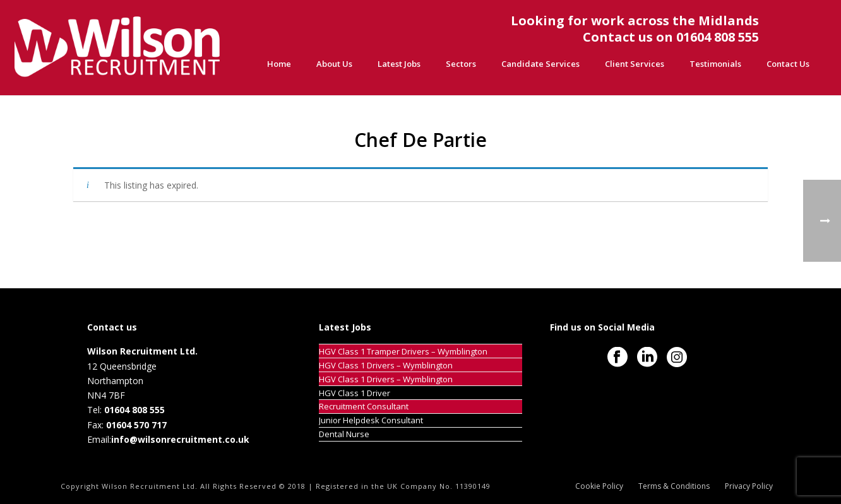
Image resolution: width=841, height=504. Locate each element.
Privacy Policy (749, 486)
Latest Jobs (399, 64)
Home (279, 64)
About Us (334, 64)
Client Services (635, 64)
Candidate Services (540, 64)
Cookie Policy (599, 486)
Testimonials (715, 64)
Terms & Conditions (674, 486)
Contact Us (788, 64)
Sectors (461, 64)
